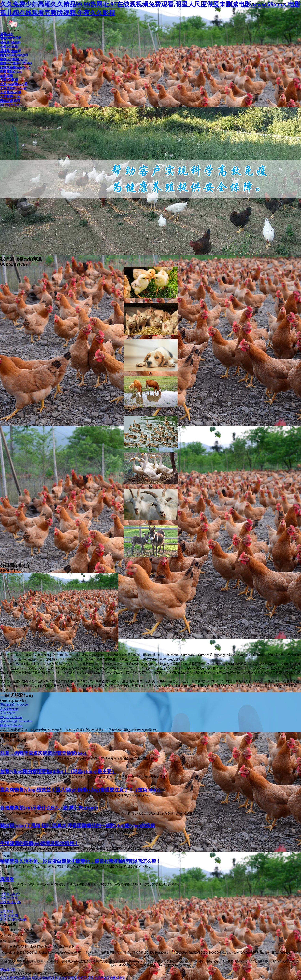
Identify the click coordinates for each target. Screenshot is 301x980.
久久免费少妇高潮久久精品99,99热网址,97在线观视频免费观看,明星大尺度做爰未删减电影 (63, 978)
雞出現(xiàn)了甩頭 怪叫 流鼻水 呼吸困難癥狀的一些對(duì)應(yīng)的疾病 (78, 826)
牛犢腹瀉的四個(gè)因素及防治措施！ (39, 843)
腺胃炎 (7, 879)
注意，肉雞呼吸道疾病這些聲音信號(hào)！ (43, 753)
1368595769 (16, 935)
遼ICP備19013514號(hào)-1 (150, 952)
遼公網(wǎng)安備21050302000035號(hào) (202, 952)
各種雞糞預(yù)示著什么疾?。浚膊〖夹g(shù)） (50, 808)
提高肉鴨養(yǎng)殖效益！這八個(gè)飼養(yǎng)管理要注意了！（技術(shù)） (81, 790)
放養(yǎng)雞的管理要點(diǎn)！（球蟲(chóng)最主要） (58, 771)
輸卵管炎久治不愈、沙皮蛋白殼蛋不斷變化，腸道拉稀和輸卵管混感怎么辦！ (80, 861)
